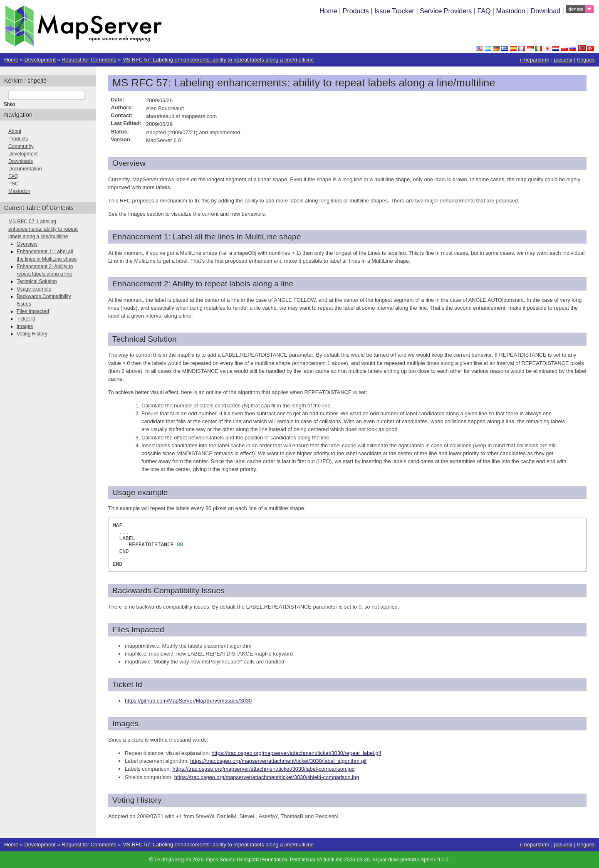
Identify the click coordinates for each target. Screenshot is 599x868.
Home (328, 11)
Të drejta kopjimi (173, 860)
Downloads (21, 161)
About (15, 131)
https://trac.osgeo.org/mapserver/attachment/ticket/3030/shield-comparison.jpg (267, 777)
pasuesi (563, 60)
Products (356, 11)
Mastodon (510, 11)
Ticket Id (26, 319)
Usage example (34, 289)
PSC (14, 184)
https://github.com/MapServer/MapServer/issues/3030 (188, 701)
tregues (586, 60)
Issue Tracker (394, 11)
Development (40, 60)
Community (21, 146)
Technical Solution (37, 281)
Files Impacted (33, 311)
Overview (27, 244)
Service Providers (446, 11)
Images (25, 326)
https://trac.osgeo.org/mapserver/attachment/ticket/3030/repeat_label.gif (296, 753)
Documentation (25, 169)
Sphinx (428, 860)
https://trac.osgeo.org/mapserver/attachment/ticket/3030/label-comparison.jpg (264, 769)
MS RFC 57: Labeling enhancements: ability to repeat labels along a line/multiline (218, 60)
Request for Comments (89, 60)
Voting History (32, 334)
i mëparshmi (535, 60)
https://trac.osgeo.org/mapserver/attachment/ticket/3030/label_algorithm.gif (278, 761)
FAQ (484, 11)
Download (547, 11)
